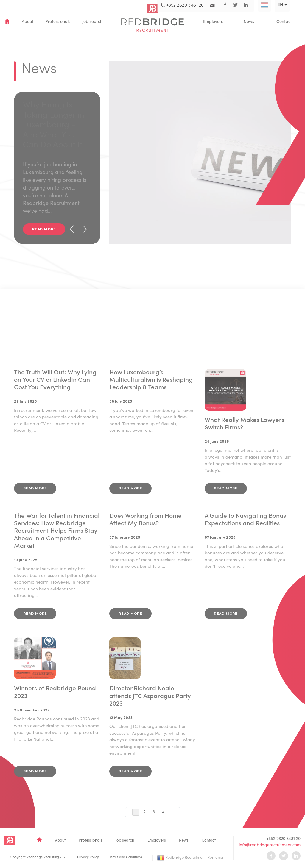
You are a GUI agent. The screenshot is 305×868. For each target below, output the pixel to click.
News (249, 22)
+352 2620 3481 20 (284, 839)
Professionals (58, 22)
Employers (213, 22)
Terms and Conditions (126, 857)
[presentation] (72, 229)
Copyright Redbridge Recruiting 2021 (39, 857)
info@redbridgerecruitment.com (270, 845)
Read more (44, 229)
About (28, 22)
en (280, 5)
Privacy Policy (88, 857)
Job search (92, 22)
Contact (284, 22)
